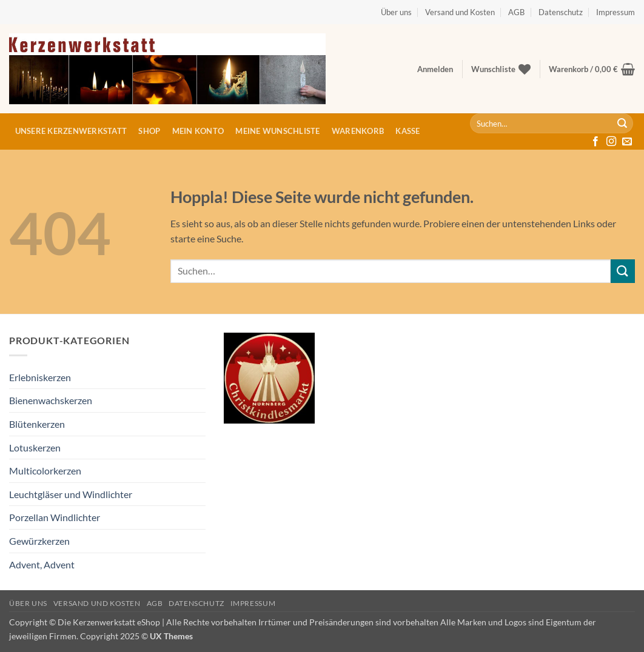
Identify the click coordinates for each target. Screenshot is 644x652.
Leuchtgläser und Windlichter (71, 494)
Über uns (396, 12)
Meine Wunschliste (277, 131)
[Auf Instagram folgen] (611, 142)
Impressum (615, 12)
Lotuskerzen (35, 447)
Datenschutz (561, 12)
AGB (516, 12)
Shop (149, 131)
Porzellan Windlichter (55, 517)
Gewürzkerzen (39, 541)
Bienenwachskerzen (51, 400)
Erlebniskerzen (40, 377)
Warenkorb (358, 131)
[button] (435, 69)
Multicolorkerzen (45, 471)
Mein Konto (198, 131)
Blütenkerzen (37, 424)
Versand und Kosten (460, 12)
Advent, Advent (42, 564)
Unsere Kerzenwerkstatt (71, 131)
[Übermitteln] (622, 124)
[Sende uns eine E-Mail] (627, 142)
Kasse (408, 131)
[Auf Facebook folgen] (595, 142)
